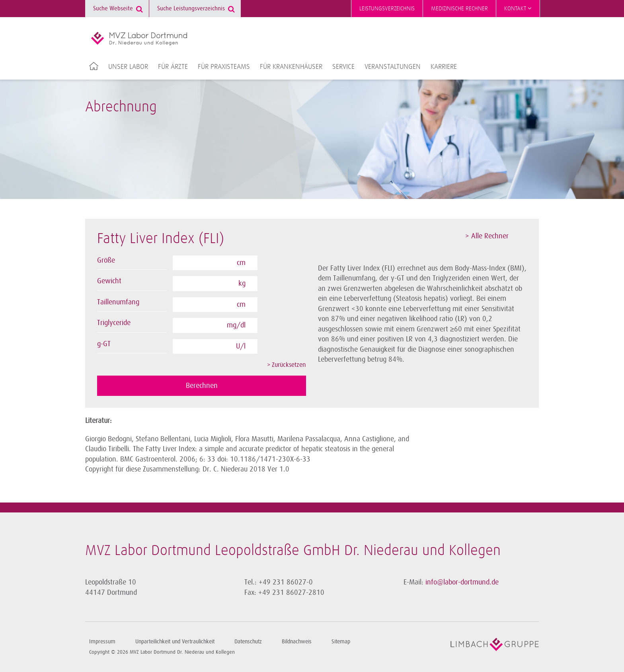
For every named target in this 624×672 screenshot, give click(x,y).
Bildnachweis (297, 642)
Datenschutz (248, 642)
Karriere (444, 67)
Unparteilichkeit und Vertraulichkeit (175, 642)
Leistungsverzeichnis (387, 9)
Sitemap (341, 642)
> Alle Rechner (487, 236)
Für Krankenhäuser (291, 67)
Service (343, 67)
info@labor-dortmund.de (462, 582)
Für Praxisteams (224, 67)
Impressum (102, 642)
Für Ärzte (173, 67)
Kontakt (518, 8)
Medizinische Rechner (459, 9)
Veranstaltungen (393, 67)
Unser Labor (128, 67)
